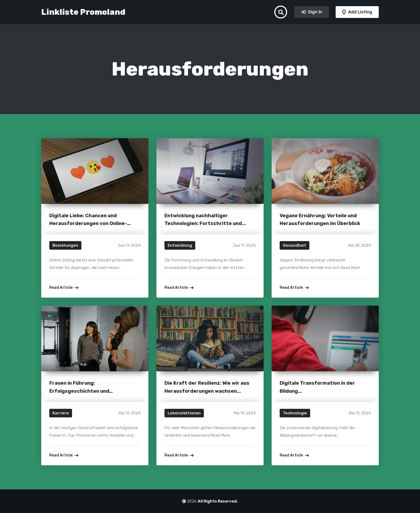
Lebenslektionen (184, 413)
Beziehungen (65, 245)
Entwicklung (180, 245)
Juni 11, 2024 (129, 246)
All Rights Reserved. (218, 501)
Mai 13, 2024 (130, 413)
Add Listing (360, 12)
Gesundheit (295, 245)
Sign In (315, 12)
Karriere (61, 413)
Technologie (295, 413)
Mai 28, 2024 (359, 246)
